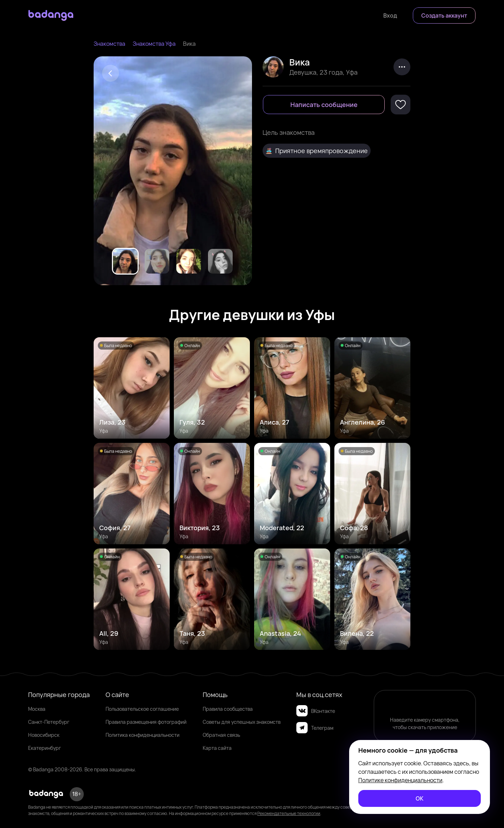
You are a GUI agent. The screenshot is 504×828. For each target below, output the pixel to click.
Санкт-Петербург (49, 722)
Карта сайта (217, 748)
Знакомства (109, 44)
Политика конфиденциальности (143, 735)
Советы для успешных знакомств (242, 722)
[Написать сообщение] (324, 105)
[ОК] (420, 798)
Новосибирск (44, 735)
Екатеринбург (45, 748)
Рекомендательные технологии (289, 813)
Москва (37, 709)
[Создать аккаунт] (444, 15)
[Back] (111, 73)
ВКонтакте (316, 711)
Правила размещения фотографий (146, 722)
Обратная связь (221, 735)
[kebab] (402, 67)
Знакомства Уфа (154, 44)
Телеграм (315, 728)
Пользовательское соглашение (142, 709)
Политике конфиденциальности (400, 780)
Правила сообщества (228, 709)
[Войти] (390, 15)
